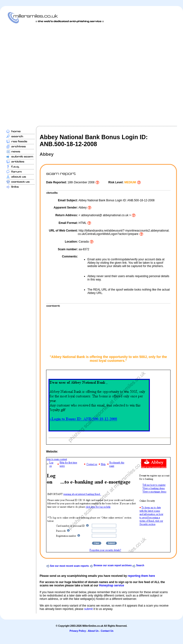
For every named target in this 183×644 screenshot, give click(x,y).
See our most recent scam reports (69, 566)
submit (88, 609)
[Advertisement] (48, 75)
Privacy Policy (78, 631)
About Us (93, 631)
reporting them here (141, 576)
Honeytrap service (111, 585)
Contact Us (107, 631)
